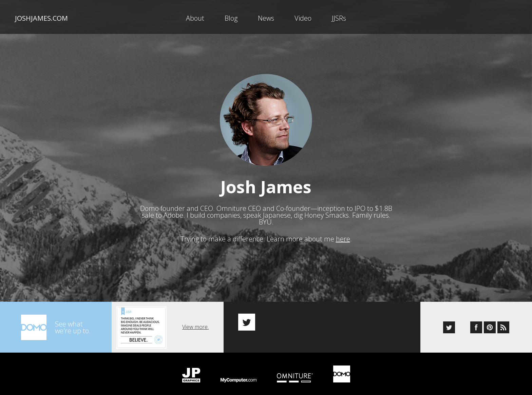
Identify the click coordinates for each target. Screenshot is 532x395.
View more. (195, 327)
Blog (231, 18)
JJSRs (339, 18)
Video (303, 18)
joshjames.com (41, 18)
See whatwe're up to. (73, 327)
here (343, 239)
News (266, 18)
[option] (322, 316)
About (195, 18)
